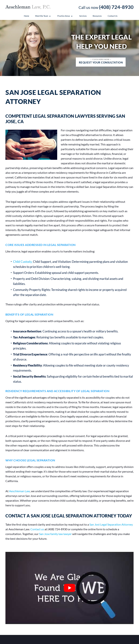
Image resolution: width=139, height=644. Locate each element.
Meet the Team (42, 16)
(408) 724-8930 (116, 7)
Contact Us (113, 16)
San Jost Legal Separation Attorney (111, 524)
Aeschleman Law (19, 491)
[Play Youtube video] (69, 588)
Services (83, 16)
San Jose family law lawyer (55, 534)
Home (27, 16)
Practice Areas (64, 16)
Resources (97, 16)
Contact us (37, 529)
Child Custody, (23, 262)
